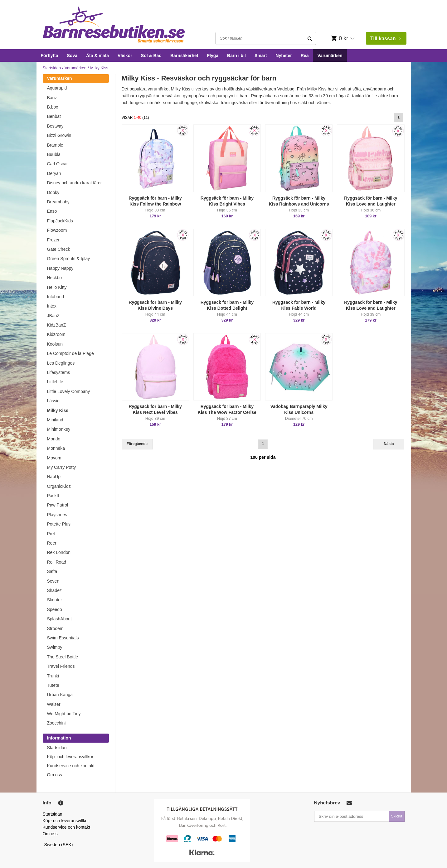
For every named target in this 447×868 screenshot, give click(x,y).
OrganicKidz (59, 486)
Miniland (55, 420)
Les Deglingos (61, 363)
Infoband (56, 297)
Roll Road (57, 562)
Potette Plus (59, 524)
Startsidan (52, 68)
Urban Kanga (60, 695)
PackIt (53, 496)
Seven (53, 581)
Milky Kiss (58, 410)
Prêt (51, 534)
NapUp (54, 477)
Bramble (55, 145)
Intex (52, 306)
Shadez (54, 590)
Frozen (54, 240)
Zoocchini (56, 723)
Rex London (59, 552)
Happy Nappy (60, 268)
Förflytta (50, 56)
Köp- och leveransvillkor (70, 757)
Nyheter (284, 56)
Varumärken (330, 56)
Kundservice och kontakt (71, 766)
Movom (54, 458)
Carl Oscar (58, 164)
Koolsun (55, 344)
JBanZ (53, 316)
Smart (261, 56)
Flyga (213, 56)
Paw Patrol (58, 505)
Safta (52, 571)
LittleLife (55, 382)
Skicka (396, 816)
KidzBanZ (57, 325)
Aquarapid (57, 88)
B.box (53, 107)
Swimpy (55, 647)
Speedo (55, 609)
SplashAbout (59, 619)
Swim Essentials (63, 638)
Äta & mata (97, 56)
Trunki (53, 676)
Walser (54, 704)
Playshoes (57, 515)
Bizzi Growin (59, 135)
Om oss (55, 775)
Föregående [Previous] (137, 444)
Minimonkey (59, 429)
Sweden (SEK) (59, 845)
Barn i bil (236, 56)
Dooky (53, 192)
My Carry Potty (62, 467)
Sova (72, 56)
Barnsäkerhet (184, 56)
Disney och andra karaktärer (75, 183)
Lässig (53, 401)
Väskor (125, 56)
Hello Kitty (57, 287)
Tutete (53, 685)
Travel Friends (61, 666)
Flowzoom (57, 230)
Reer (52, 543)
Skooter (55, 600)
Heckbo (54, 278)
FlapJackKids (60, 221)
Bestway (55, 126)
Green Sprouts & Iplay (69, 259)
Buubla (54, 154)
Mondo (54, 439)
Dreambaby (58, 202)
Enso (52, 211)
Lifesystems (59, 372)
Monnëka (56, 448)
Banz (52, 98)
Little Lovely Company (69, 391)
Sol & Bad (151, 56)
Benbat (54, 116)
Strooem (55, 628)
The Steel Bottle (63, 657)
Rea (305, 56)
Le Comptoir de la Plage (70, 353)
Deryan (54, 173)
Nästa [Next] (389, 444)
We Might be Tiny (64, 714)
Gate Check (59, 249)
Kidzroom (56, 334)
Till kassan (386, 39)
